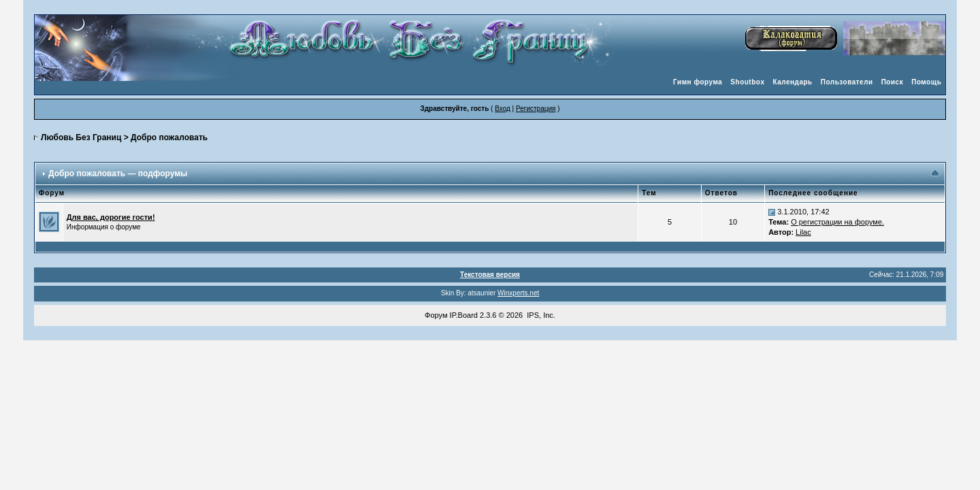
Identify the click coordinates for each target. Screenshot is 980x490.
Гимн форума (698, 82)
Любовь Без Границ (81, 137)
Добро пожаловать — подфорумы (118, 174)
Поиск (893, 82)
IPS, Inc (540, 315)
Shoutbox (747, 82)
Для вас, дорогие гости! (111, 217)
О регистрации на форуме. (837, 222)
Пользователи (847, 82)
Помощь (926, 82)
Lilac (803, 232)
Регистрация (536, 109)
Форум (436, 315)
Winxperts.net (518, 293)
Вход (503, 109)
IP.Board (464, 315)
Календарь (792, 82)
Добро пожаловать (169, 137)
